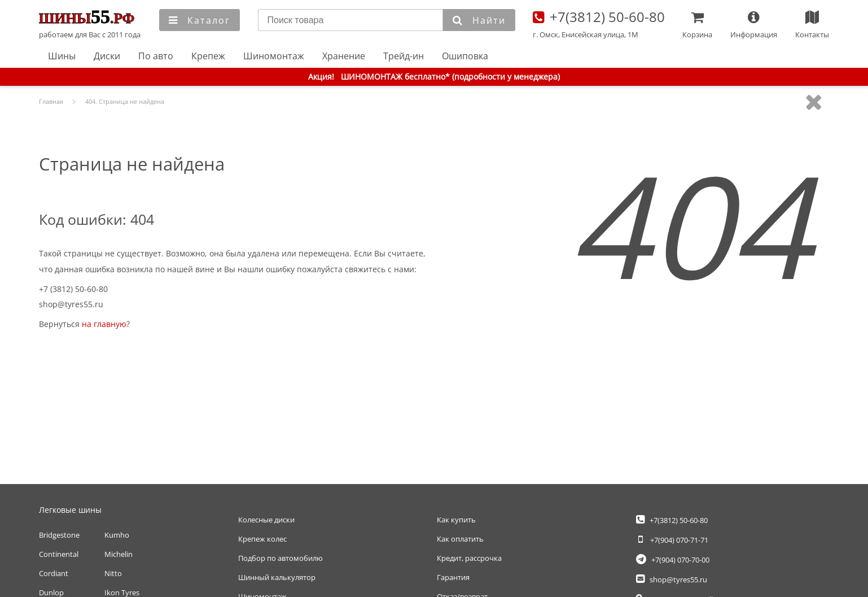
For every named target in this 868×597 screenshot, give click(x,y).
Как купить (456, 520)
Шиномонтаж (274, 56)
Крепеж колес (262, 539)
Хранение (344, 56)
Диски (107, 56)
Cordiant (54, 573)
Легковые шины (70, 510)
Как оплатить (460, 539)
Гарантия (453, 577)
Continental (59, 554)
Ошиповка (465, 56)
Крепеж (208, 56)
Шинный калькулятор (277, 577)
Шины (62, 56)
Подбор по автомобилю (280, 558)
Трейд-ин (404, 56)
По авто (156, 56)
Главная (90, 18)
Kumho (117, 535)
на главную (104, 324)
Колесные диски (266, 520)
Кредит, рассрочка (469, 558)
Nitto (113, 573)
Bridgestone (59, 535)
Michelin (119, 554)
